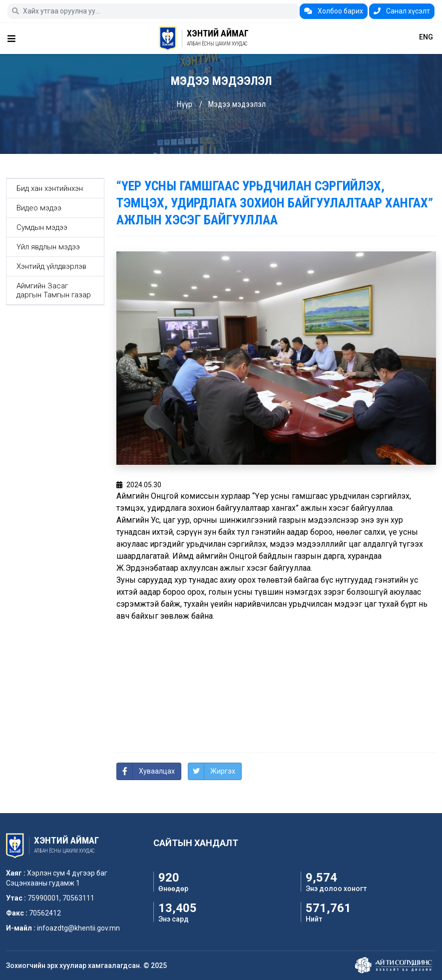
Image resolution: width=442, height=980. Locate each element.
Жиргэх (223, 771)
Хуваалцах (157, 771)
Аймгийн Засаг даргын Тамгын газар (54, 290)
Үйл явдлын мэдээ (48, 247)
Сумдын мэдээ (42, 227)
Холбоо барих (334, 11)
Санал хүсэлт (402, 11)
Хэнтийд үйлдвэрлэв (51, 266)
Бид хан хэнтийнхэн (50, 188)
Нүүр (184, 104)
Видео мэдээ (39, 208)
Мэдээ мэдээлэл (237, 104)
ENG (426, 37)
